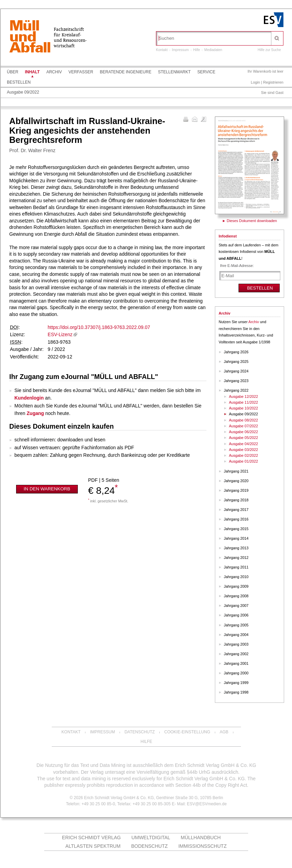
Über (13, 72)
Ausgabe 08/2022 (244, 420)
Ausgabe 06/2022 (244, 432)
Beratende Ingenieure (125, 72)
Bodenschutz (150, 846)
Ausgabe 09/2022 (23, 92)
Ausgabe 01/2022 (244, 461)
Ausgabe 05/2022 (244, 438)
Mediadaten (213, 50)
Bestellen (19, 82)
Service (206, 72)
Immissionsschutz (202, 846)
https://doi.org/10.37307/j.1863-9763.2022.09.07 (99, 327)
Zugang (35, 413)
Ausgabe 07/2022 (244, 426)
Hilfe (197, 50)
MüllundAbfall (30, 37)
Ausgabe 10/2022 (244, 408)
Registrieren (273, 82)
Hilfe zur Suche (269, 50)
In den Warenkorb (47, 489)
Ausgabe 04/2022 (244, 444)
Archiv (54, 72)
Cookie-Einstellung (187, 732)
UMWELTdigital (151, 838)
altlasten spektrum (93, 846)
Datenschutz (139, 732)
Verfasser (81, 72)
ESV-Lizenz (60, 334)
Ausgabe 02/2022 (244, 455)
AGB (224, 732)
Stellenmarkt (174, 72)
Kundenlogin (29, 398)
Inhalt (32, 72)
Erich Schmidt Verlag (92, 838)
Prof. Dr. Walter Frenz (32, 150)
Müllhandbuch (201, 838)
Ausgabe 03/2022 (244, 450)
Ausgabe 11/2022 (244, 402)
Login (255, 82)
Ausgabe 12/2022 (244, 396)
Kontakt (162, 50)
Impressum (180, 50)
